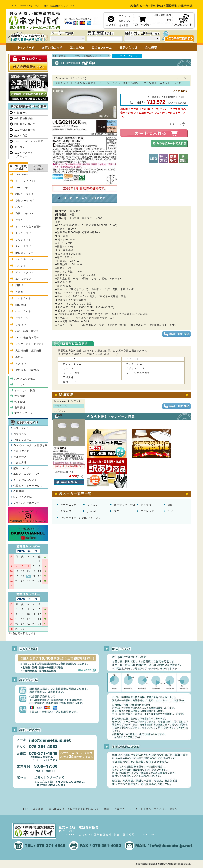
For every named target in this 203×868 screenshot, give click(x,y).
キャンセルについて (25, 480)
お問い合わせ (21, 428)
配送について (21, 468)
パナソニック (68, 505)
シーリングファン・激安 (29, 141)
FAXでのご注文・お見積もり (30, 445)
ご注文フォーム (23, 440)
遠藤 (170, 505)
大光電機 (146, 505)
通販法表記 (74, 809)
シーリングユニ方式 (138, 373)
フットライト (23, 298)
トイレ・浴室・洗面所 (29, 227)
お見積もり (20, 434)
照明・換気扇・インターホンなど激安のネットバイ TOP (81, 56)
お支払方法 (20, 463)
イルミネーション (26, 259)
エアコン (20, 147)
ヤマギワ (66, 511)
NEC (171, 511)
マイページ (124, 16)
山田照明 (20, 408)
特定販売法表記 (23, 497)
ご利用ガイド (21, 451)
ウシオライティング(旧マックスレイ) (83, 518)
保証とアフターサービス (28, 486)
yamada (92, 511)
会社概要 (19, 491)
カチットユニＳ (135, 368)
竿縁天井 (68, 377)
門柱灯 (19, 285)
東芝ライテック (24, 413)
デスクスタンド (25, 272)
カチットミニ (134, 364)
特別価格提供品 (24, 118)
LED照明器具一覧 (25, 130)
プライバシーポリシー (27, 503)
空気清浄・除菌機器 (27, 370)
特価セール (21, 113)
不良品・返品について (27, 474)
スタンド (21, 266)
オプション (22, 318)
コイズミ (93, 505)
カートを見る (143, 809)
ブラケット (22, 220)
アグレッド (147, 511)
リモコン (21, 325)
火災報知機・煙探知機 (29, 351)
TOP (28, 809)
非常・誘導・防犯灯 (27, 331)
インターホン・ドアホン (30, 344)
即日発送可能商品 (25, 124)
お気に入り (124, 21)
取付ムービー (71, 382)
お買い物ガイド (55, 809)
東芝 (117, 511)
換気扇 (19, 357)
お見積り (107, 809)
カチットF (69, 359)
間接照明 (21, 305)
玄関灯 (19, 292)
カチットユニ (71, 368)
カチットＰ (133, 359)
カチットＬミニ (72, 364)
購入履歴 (123, 25)
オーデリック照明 (125, 505)
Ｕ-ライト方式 (71, 373)
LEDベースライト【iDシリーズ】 (25, 155)
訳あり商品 (21, 136)
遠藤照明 (20, 402)
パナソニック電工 (25, 379)
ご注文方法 (20, 457)
